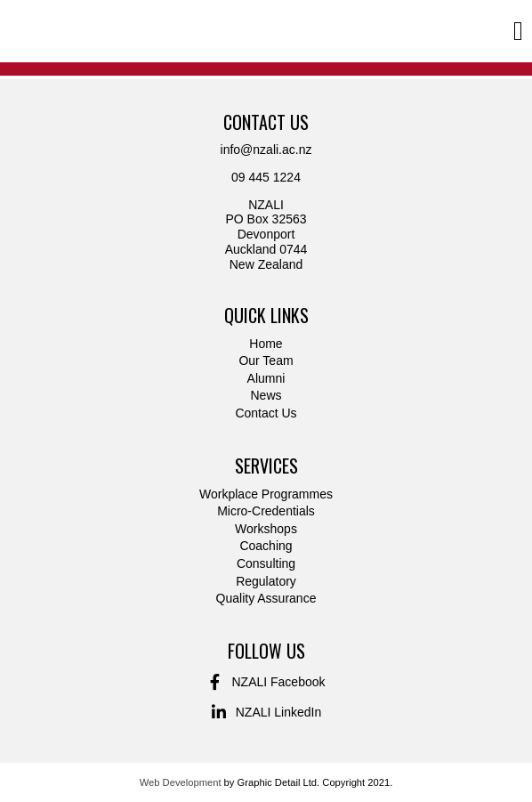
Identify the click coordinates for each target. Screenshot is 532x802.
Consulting (266, 563)
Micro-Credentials (266, 511)
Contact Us (266, 413)
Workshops (266, 529)
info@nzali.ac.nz (266, 150)
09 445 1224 (266, 177)
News (266, 395)
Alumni (266, 378)
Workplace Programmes (266, 494)
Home (266, 344)
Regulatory (266, 581)
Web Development (181, 782)
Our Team (266, 360)
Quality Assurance (266, 598)
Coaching (266, 546)
